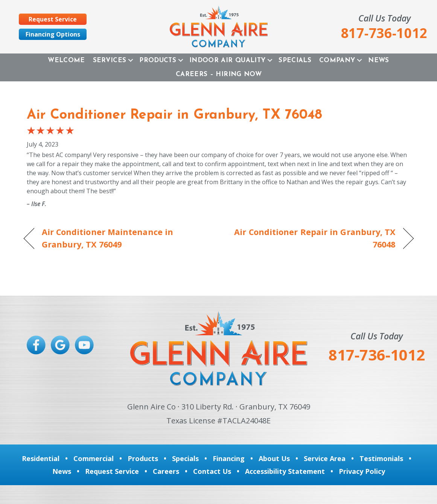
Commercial (94, 458)
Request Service (112, 471)
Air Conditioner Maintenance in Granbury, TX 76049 (108, 238)
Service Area (325, 458)
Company (337, 60)
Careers (166, 471)
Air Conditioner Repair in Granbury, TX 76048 (174, 115)
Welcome (66, 60)
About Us (274, 458)
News (378, 60)
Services (110, 60)
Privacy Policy (362, 471)
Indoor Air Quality (227, 60)
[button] (131, 60)
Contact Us (212, 471)
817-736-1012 (377, 355)
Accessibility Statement (285, 471)
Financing (229, 458)
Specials (295, 60)
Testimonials (381, 458)
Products (158, 60)
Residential (41, 458)
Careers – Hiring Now (219, 74)
